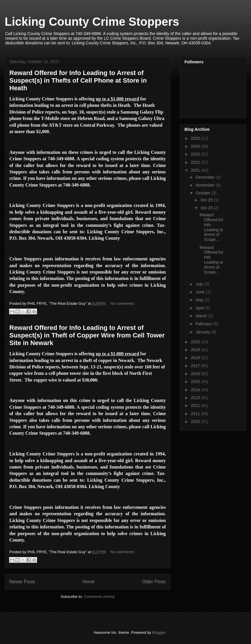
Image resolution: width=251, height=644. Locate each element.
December (205, 177)
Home (89, 582)
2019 (196, 350)
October (203, 193)
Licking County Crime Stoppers (92, 22)
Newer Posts (22, 582)
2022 (196, 162)
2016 (196, 374)
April (200, 308)
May (200, 300)
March (202, 316)
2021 (196, 170)
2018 (196, 358)
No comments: (123, 303)
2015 (196, 382)
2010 (196, 422)
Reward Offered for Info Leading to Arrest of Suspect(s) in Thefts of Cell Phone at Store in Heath (78, 80)
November (205, 185)
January (203, 332)
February (204, 324)
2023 (196, 154)
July (200, 284)
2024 (196, 146)
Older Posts (154, 582)
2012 (196, 405)
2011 (196, 414)
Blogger (158, 632)
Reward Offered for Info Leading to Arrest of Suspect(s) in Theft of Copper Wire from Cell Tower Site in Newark (87, 335)
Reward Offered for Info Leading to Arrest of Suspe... (212, 227)
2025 (196, 138)
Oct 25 (207, 200)
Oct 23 (207, 208)
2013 (196, 398)
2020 (196, 342)
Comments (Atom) (99, 597)
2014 (196, 390)
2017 (196, 366)
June (201, 292)
